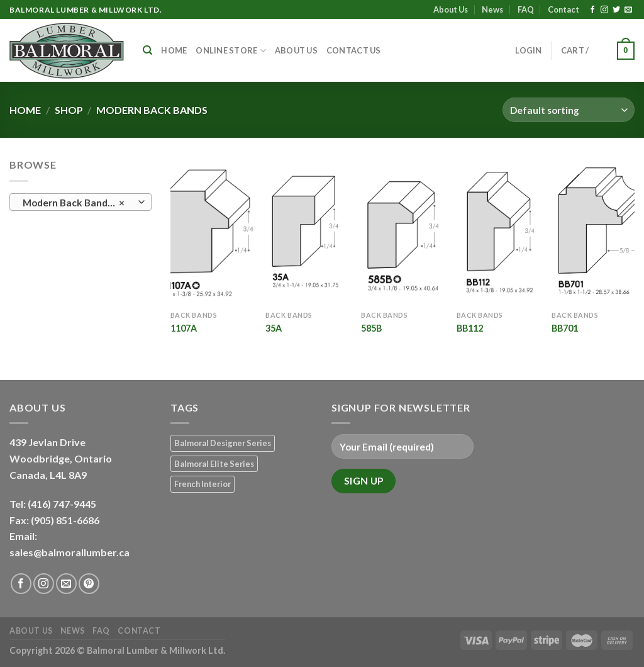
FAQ (526, 9)
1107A (184, 328)
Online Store (231, 51)
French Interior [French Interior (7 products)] (203, 484)
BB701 (565, 328)
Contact (563, 9)
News (492, 9)
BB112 (470, 328)
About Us (451, 9)
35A (274, 328)
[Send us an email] (628, 10)
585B (371, 328)
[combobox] (80, 202)
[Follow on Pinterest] (89, 584)
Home (174, 50)
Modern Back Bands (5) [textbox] (75, 203)
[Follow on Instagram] (604, 10)
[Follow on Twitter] (616, 10)
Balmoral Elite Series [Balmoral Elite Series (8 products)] (214, 464)
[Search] (147, 50)
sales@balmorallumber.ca (69, 552)
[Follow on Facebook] (592, 10)
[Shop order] (569, 110)
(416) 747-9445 (63, 504)
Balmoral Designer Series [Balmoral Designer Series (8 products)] (223, 443)
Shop (69, 110)
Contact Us (354, 50)
